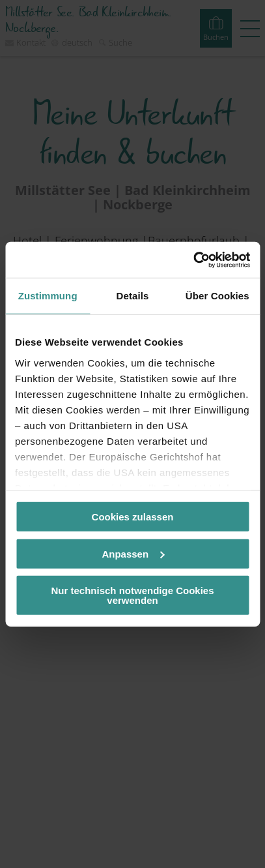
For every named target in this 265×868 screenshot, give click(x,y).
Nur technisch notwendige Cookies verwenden (132, 595)
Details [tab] (133, 296)
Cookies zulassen (133, 517)
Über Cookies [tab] (217, 296)
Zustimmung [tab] (48, 296)
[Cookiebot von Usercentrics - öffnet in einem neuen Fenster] (193, 260)
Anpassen (133, 553)
